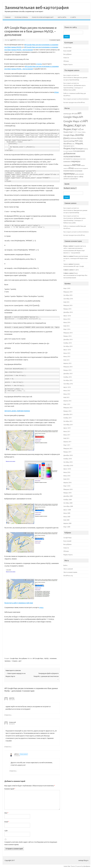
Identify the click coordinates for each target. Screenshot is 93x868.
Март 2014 (67, 329)
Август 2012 (67, 387)
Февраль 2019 (68, 292)
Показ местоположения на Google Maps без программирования (75, 275)
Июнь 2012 (67, 394)
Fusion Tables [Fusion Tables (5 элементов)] (82, 132)
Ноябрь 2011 (68, 418)
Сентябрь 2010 (68, 465)
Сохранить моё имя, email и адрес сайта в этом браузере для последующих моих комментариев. (31, 843)
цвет (20, 661)
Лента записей (68, 569)
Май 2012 (66, 397)
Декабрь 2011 (68, 414)
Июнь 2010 (67, 476)
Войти (65, 565)
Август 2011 (67, 428)
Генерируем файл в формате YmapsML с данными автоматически (46, 676)
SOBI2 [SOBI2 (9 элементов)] (81, 141)
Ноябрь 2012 (68, 377)
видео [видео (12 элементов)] (81, 148)
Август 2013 (67, 350)
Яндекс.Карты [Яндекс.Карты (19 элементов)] (71, 148)
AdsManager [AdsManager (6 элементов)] (67, 114)
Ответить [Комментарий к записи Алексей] (8, 747)
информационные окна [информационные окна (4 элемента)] (79, 159)
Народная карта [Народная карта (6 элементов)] (69, 146)
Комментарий (10, 789)
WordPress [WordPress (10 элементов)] (68, 144)
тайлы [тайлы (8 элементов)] (81, 177)
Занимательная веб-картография (37, 7)
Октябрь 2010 (68, 462)
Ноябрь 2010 (68, 459)
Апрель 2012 (67, 401)
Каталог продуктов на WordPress (74, 102)
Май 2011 (66, 438)
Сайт (6, 831)
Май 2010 (66, 479)
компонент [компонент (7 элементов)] (67, 162)
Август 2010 (67, 469)
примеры (8, 661)
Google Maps (14, 658)
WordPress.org (68, 576)
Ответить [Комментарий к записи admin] (13, 771)
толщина (15, 661)
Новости (66, 58)
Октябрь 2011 (68, 421)
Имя (6, 813)
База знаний (67, 51)
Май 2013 (66, 360)
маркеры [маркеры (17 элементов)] (76, 161)
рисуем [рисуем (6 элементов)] (81, 174)
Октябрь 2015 (68, 295)
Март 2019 (67, 288)
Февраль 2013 (68, 367)
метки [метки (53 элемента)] (76, 165)
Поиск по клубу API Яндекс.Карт (43, 17)
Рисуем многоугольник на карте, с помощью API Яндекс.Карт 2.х (76, 258)
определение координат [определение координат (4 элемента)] (81, 168)
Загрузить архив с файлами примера (17, 411)
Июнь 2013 (67, 356)
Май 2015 (66, 302)
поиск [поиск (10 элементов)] (72, 171)
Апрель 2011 (67, 442)
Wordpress (87, 866)
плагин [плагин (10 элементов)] (66, 171)
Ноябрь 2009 (68, 500)
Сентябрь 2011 (68, 425)
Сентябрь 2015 (68, 299)
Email (7, 822)
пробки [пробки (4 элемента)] (77, 174)
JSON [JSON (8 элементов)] (72, 138)
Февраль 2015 (68, 305)
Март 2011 (67, 445)
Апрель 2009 (67, 523)
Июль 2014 (67, 319)
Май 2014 (66, 326)
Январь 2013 (67, 370)
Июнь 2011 (67, 435)
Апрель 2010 (67, 483)
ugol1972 (13, 40)
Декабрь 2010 (68, 455)
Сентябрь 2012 (68, 384)
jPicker (57, 92)
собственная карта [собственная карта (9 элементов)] (71, 177)
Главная (8, 17)
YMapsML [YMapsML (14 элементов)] (79, 143)
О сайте (73, 17)
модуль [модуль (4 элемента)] (83, 165)
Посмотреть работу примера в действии (19, 603)
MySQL (46, 658)
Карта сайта (62, 17)
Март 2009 (67, 527)
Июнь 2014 (67, 322)
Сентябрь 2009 (68, 506)
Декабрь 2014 (68, 312)
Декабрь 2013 (68, 339)
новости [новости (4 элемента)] (66, 168)
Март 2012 (67, 404)
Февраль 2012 (68, 408)
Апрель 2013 (67, 363)
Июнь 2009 (67, 517)
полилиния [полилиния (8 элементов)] (78, 171)
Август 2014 (67, 316)
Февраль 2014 (68, 333)
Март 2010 (67, 486)
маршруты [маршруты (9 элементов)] (68, 165)
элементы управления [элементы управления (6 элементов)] (71, 179)
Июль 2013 (67, 353)
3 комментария (55, 40)
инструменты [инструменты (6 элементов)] (68, 159)
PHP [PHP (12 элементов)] (76, 141)
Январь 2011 (67, 452)
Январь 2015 (67, 309)
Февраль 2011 (68, 448)
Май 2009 (66, 520)
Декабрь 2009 (68, 496)
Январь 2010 (67, 493)
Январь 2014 (67, 336)
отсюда (39, 64)
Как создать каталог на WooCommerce (76, 99)
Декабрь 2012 (68, 374)
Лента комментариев (70, 572)
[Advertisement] (32, 640)
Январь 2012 (67, 411)
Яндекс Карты (68, 64)
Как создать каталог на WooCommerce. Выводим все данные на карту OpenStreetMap (75, 78)
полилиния (53, 658)
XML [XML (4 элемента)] (73, 144)
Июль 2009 (67, 513)
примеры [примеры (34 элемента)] (69, 174)
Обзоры (66, 61)
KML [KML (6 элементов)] (76, 138)
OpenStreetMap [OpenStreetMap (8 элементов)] (69, 141)
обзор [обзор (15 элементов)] (71, 168)
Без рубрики (23, 658)
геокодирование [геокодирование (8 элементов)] (79, 151)
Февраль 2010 (68, 489)
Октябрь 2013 (68, 346)
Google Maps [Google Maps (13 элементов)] (69, 135)
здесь (41, 608)
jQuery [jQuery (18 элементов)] (67, 138)
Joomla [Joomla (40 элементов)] (79, 135)
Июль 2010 (67, 472)
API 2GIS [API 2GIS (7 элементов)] (74, 114)
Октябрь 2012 (68, 380)
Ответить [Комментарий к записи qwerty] (8, 715)
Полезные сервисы (21, 17)
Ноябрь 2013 (68, 343)
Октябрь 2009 (68, 503)
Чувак (65, 264)
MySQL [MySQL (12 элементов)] (80, 138)
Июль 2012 (67, 391)
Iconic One (67, 866)
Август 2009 (67, 510)
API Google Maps (38, 658)
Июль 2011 (67, 431)
